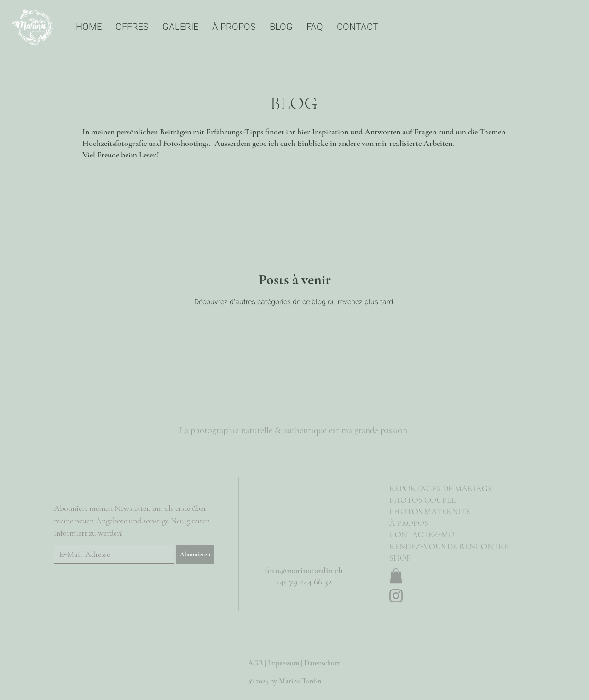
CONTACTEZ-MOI (423, 534)
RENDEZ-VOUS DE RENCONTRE (449, 546)
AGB (255, 663)
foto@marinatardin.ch (304, 571)
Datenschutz (322, 663)
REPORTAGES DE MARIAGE (441, 488)
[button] (396, 576)
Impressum (283, 663)
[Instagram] (396, 596)
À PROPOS (409, 523)
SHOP (400, 558)
